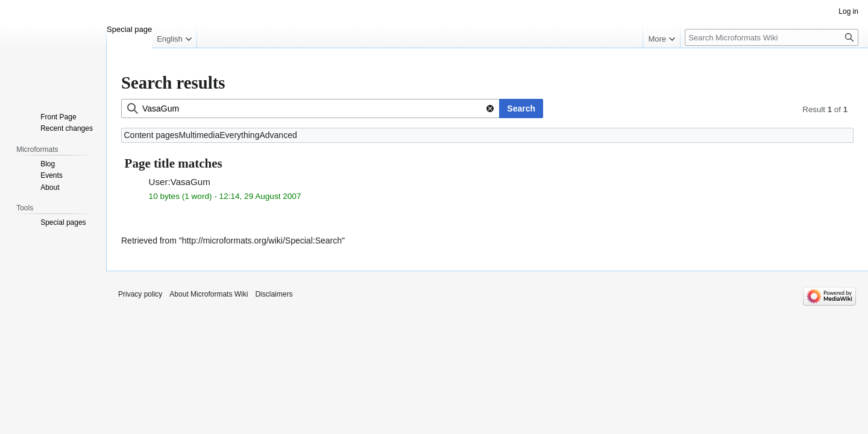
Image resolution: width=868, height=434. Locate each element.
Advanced (278, 135)
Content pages (152, 135)
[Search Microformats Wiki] (772, 37)
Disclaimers (274, 294)
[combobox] (310, 108)
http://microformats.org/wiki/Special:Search (262, 241)
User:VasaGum (180, 182)
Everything (239, 135)
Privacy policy (140, 294)
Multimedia (200, 135)
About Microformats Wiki (209, 294)
